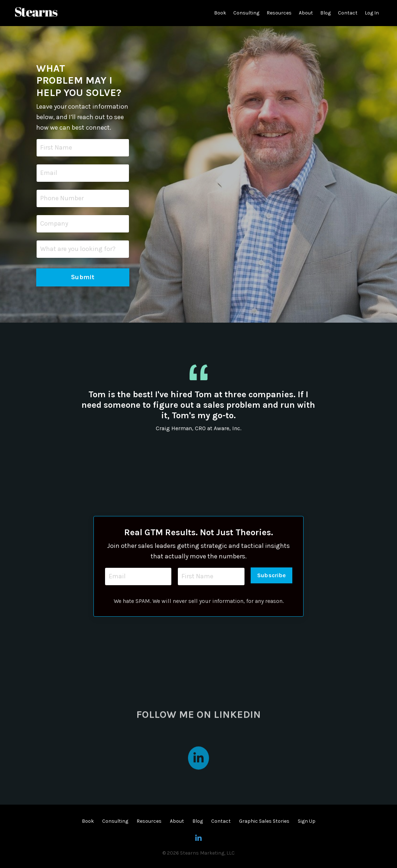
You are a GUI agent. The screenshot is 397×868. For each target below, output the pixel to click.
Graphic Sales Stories (264, 821)
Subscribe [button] (271, 575)
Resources (279, 13)
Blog (325, 13)
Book (220, 13)
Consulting (246, 13)
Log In (372, 13)
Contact (348, 13)
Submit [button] (83, 277)
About (306, 13)
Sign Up (307, 821)
